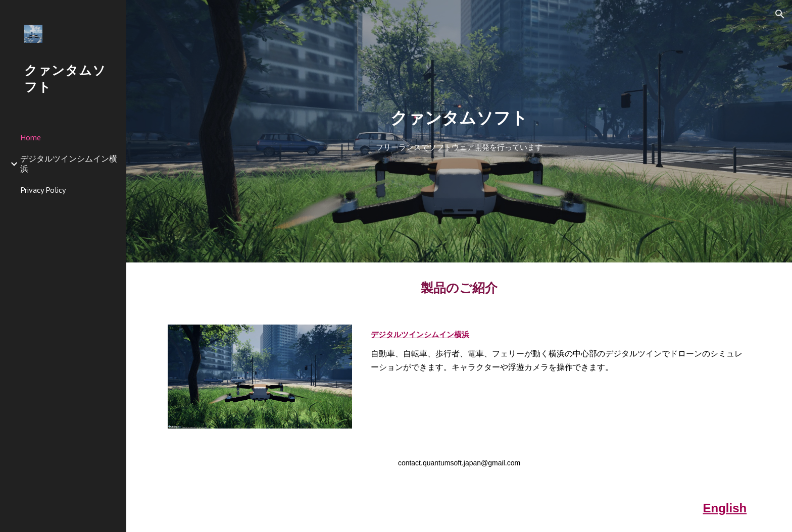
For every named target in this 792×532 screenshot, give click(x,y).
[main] (459, 118)
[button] (780, 14)
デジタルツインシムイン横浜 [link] (69, 163)
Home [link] (31, 137)
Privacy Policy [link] (43, 190)
